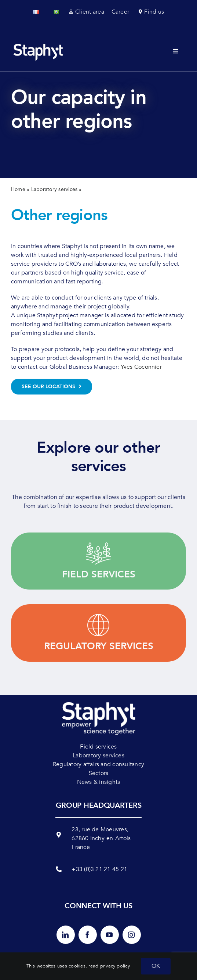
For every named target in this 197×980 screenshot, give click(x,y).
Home (18, 189)
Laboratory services (54, 189)
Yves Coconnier (141, 367)
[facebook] (88, 935)
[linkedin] (66, 935)
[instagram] (132, 935)
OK (156, 966)
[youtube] (110, 935)
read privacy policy (109, 966)
